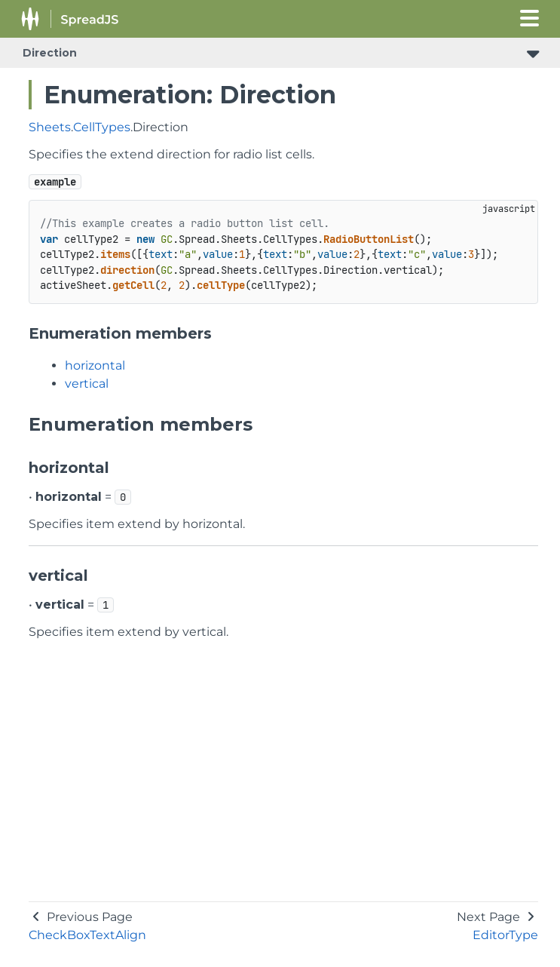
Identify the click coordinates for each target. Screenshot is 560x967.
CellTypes (102, 127)
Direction (50, 53)
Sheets (50, 127)
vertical (87, 384)
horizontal (95, 365)
